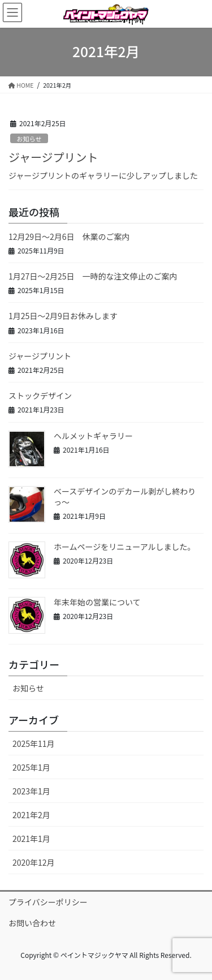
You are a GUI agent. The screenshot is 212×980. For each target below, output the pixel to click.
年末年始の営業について (97, 602)
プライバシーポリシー (48, 902)
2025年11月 (34, 743)
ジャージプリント (53, 157)
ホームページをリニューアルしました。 (125, 547)
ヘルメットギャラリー (93, 436)
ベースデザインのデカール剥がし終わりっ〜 (125, 497)
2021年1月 (31, 839)
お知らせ (29, 139)
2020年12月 (34, 862)
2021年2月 (31, 815)
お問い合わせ (32, 923)
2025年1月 (31, 767)
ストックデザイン (40, 396)
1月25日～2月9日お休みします (63, 316)
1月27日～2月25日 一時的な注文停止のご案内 (93, 276)
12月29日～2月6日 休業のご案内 (69, 237)
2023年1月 (31, 791)
